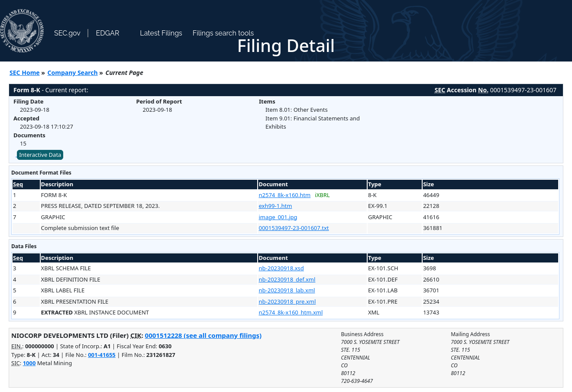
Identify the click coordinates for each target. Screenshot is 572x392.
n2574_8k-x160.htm (284, 195)
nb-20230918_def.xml (287, 279)
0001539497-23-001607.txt (294, 228)
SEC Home (25, 73)
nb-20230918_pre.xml (287, 301)
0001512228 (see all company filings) (203, 335)
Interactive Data (40, 155)
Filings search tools (223, 33)
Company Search (73, 73)
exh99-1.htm (275, 206)
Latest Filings (161, 33)
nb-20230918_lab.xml (287, 290)
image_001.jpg (278, 217)
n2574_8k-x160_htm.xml (291, 312)
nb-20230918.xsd (281, 268)
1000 (29, 363)
